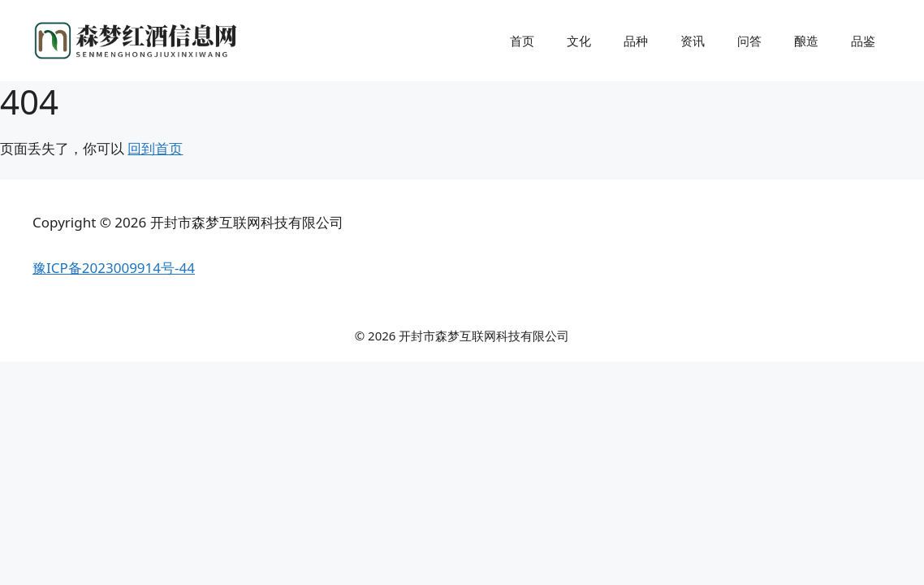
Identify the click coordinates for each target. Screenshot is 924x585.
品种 (636, 41)
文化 (579, 41)
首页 (522, 41)
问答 (749, 41)
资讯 (693, 41)
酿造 (806, 41)
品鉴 (863, 41)
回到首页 (155, 148)
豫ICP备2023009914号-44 (114, 268)
